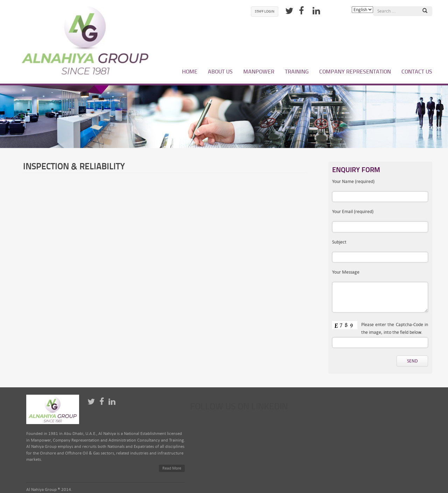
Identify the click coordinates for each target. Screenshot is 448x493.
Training (297, 72)
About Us (220, 72)
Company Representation (355, 72)
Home (190, 72)
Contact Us (417, 72)
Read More (172, 468)
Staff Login (265, 11)
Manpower (259, 72)
